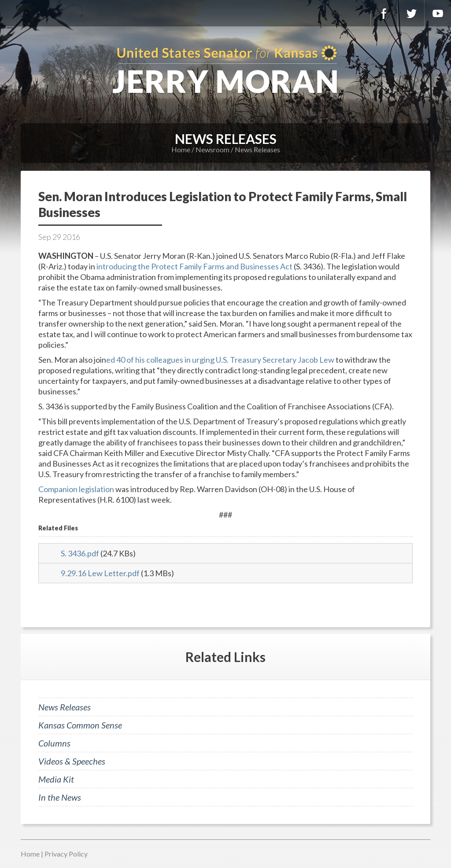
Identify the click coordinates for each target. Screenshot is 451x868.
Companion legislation (76, 489)
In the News (60, 797)
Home (181, 149)
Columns (54, 743)
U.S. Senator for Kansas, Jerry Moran (225, 70)
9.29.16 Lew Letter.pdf (100, 573)
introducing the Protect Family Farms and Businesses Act (194, 266)
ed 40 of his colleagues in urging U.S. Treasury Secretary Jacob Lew (220, 360)
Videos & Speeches (72, 761)
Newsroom (213, 149)
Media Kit (56, 779)
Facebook (384, 13)
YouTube (438, 13)
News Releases (257, 149)
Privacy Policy (66, 854)
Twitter (411, 13)
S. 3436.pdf (80, 553)
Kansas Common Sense (80, 725)
